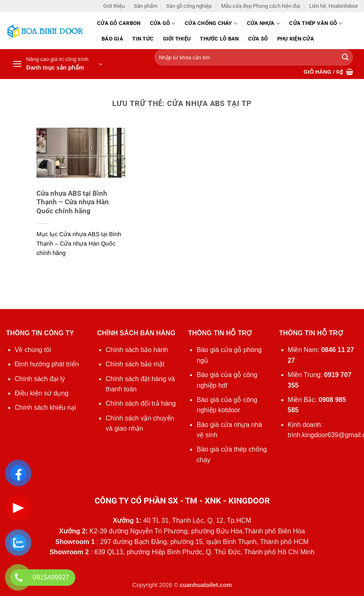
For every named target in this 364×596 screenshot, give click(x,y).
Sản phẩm (146, 6)
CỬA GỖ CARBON (119, 23)
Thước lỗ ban (219, 39)
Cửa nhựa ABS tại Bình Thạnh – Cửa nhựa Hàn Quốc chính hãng (73, 202)
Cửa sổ (258, 39)
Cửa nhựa (264, 24)
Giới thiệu (114, 6)
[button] (57, 64)
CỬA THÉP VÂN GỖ (316, 24)
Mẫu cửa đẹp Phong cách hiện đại (261, 6)
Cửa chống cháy (211, 24)
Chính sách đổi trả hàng (141, 403)
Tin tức (143, 39)
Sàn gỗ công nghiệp (189, 6)
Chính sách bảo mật (135, 364)
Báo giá (112, 39)
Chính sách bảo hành (137, 350)
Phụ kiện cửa (296, 39)
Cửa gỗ (163, 24)
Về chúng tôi (33, 350)
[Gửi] (345, 58)
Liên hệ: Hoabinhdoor (333, 6)
